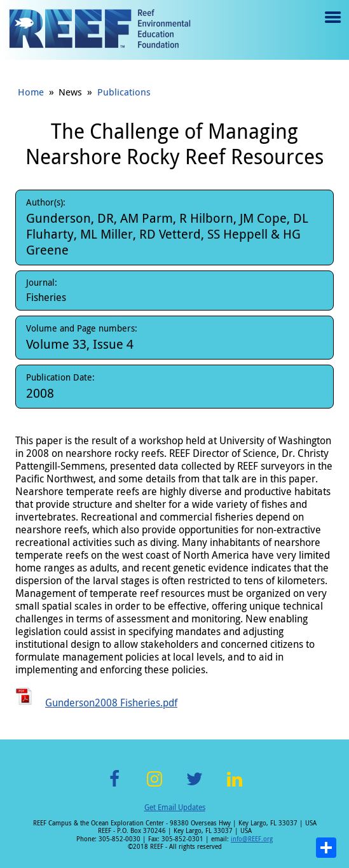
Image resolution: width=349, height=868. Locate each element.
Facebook (114, 786)
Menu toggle (332, 26)
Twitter (195, 786)
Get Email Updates (175, 807)
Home (31, 92)
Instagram (154, 786)
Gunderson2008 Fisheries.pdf (111, 703)
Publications (124, 92)
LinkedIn (235, 786)
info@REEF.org (252, 839)
